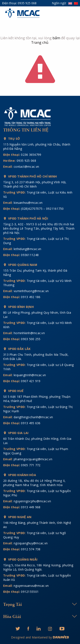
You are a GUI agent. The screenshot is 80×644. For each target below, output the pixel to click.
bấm (56, 38)
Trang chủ (40, 42)
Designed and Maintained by (32, 637)
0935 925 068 (27, 3)
